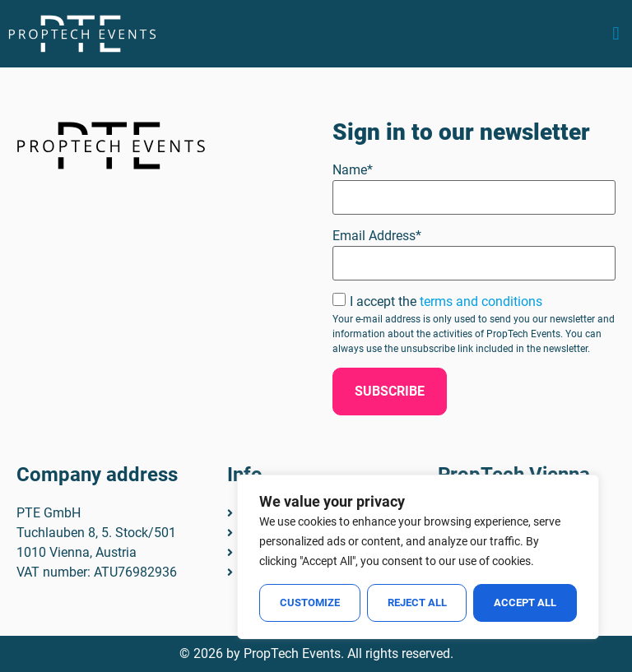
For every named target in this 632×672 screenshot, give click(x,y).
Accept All (525, 602)
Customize (310, 602)
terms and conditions (481, 301)
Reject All (417, 602)
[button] (616, 34)
